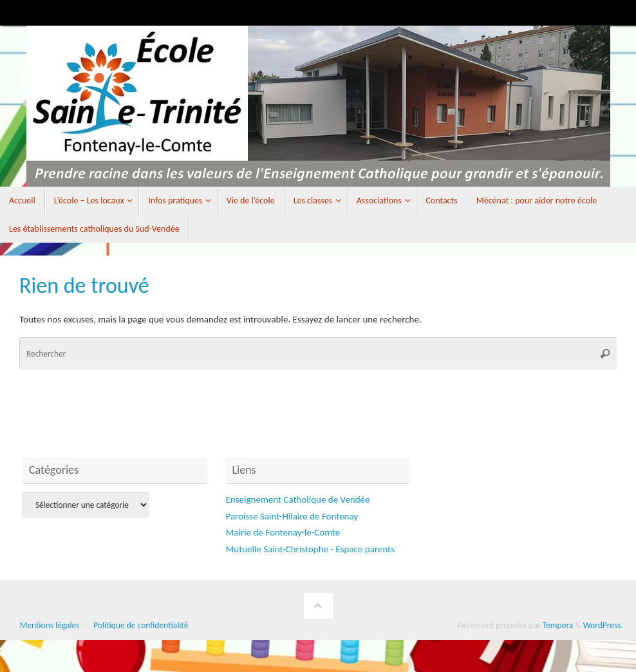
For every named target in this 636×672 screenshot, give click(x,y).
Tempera (558, 625)
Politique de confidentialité (141, 625)
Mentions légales (50, 625)
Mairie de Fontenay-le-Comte (283, 532)
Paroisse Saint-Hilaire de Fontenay (292, 516)
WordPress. (603, 625)
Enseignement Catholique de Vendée (298, 499)
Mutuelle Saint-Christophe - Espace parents (311, 549)
